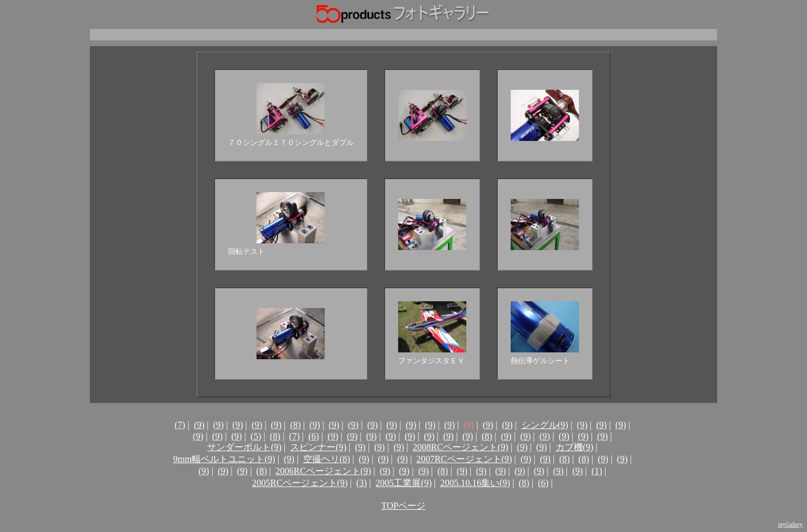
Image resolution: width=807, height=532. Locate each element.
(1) (597, 471)
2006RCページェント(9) (323, 471)
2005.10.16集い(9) (475, 483)
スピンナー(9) (318, 447)
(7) (180, 425)
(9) (199, 425)
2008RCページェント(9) (461, 447)
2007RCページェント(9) (464, 459)
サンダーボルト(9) (244, 447)
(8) (295, 425)
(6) (314, 436)
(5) (256, 436)
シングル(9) (545, 425)
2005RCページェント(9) (300, 483)
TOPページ (404, 506)
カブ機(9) (575, 447)
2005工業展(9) (403, 483)
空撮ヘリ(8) (327, 459)
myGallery (790, 524)
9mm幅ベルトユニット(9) (224, 459)
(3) (361, 483)
